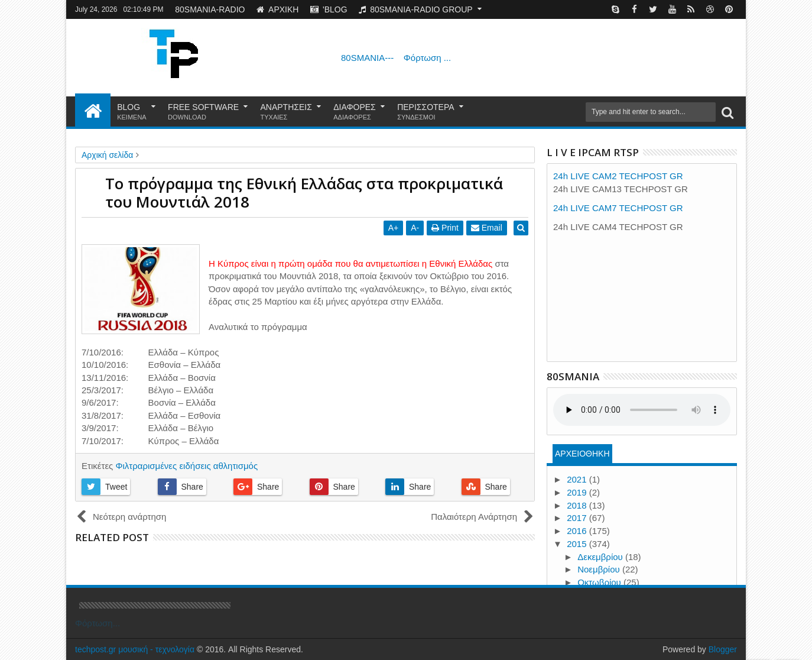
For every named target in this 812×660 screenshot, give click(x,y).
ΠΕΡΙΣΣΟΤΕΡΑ (426, 112)
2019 (578, 492)
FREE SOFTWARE (203, 112)
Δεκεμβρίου (601, 557)
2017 (578, 518)
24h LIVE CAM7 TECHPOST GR (618, 208)
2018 (578, 505)
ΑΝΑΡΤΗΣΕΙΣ (286, 112)
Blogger (723, 649)
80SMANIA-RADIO (210, 9)
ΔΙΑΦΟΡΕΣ (355, 112)
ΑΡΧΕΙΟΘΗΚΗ (582, 454)
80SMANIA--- (396, 58)
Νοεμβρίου (600, 569)
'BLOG (329, 9)
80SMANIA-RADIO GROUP (415, 9)
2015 (578, 544)
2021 (578, 479)
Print (447, 228)
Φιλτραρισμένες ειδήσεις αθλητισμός (186, 466)
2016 (578, 531)
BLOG (132, 112)
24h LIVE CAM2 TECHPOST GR (618, 176)
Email (489, 228)
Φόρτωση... (98, 623)
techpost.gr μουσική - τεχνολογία (135, 649)
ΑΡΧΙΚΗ (277, 9)
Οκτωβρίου (600, 582)
